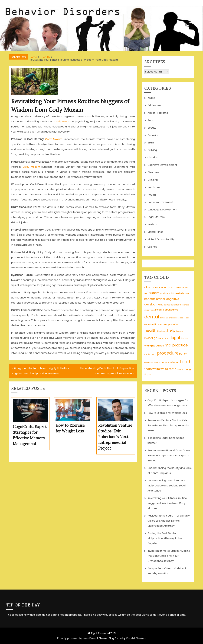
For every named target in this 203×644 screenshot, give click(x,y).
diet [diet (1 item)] (188, 318)
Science (152, 247)
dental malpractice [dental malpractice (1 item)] (168, 318)
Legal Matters (156, 217)
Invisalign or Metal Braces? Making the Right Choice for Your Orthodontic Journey (169, 556)
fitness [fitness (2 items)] (158, 324)
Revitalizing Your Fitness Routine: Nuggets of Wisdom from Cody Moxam (167, 503)
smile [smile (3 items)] (171, 362)
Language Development (162, 210)
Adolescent (155, 105)
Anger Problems (158, 113)
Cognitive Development (162, 165)
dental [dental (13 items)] (152, 317)
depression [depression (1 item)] (181, 318)
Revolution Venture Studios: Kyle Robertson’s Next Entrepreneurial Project (168, 425)
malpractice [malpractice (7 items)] (176, 345)
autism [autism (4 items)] (154, 293)
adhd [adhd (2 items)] (164, 288)
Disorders (153, 172)
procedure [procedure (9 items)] (168, 353)
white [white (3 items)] (156, 369)
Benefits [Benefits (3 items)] (150, 299)
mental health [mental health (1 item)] (150, 354)
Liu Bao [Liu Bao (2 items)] (160, 346)
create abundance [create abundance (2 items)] (167, 310)
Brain (151, 143)
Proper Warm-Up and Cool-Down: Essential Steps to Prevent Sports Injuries (169, 455)
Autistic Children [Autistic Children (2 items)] (169, 293)
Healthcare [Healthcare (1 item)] (162, 331)
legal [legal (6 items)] (175, 338)
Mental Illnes (155, 232)
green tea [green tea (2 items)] (174, 324)
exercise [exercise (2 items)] (149, 324)
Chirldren (153, 157)
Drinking (153, 180)
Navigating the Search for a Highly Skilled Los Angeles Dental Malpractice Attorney (41, 371)
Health (152, 195)
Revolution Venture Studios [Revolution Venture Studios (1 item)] (156, 363)
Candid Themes (136, 638)
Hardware (154, 187)
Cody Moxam (63, 122)
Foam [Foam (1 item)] (165, 324)
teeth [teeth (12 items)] (186, 362)
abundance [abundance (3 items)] (152, 287)
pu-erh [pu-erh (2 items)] (183, 354)
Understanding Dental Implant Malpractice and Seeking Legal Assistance (107, 371)
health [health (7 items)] (151, 330)
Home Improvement (160, 202)
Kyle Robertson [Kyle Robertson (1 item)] (164, 338)
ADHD (151, 98)
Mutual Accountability (161, 239)
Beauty (152, 128)
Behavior (153, 135)
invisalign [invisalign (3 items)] (151, 338)
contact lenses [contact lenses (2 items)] (172, 305)
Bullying (152, 150)
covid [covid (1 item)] (154, 310)
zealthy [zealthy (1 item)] (180, 369)
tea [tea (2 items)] (177, 362)
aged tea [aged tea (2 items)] (173, 288)
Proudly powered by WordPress (77, 638)
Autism (152, 120)
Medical (152, 224)
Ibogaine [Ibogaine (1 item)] (180, 331)
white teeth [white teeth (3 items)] (168, 369)
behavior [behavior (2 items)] (184, 293)
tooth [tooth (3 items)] (148, 369)
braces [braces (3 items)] (161, 299)
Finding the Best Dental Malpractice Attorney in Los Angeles (165, 538)
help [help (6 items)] (171, 330)
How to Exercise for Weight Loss (167, 413)
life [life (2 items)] (182, 338)
